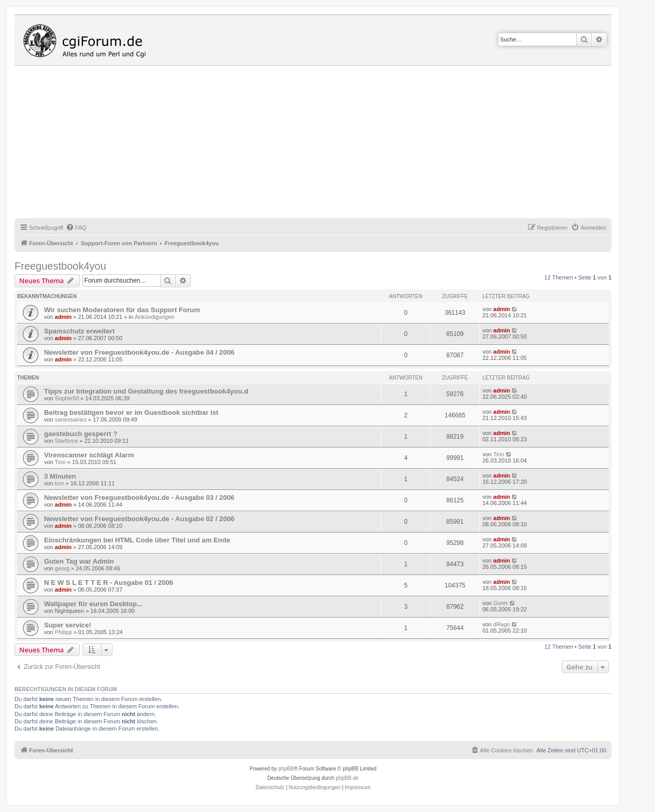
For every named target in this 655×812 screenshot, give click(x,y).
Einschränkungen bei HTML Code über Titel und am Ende (137, 540)
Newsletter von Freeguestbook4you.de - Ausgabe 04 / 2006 (139, 352)
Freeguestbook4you (60, 266)
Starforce (67, 441)
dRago (502, 624)
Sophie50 (67, 398)
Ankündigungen (154, 317)
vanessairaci (71, 419)
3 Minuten (60, 476)
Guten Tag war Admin (79, 561)
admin (63, 317)
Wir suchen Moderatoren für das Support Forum (122, 310)
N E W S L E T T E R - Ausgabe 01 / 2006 (109, 583)
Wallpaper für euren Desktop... (93, 604)
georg (62, 568)
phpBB (286, 769)
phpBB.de (347, 778)
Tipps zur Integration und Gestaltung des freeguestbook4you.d (146, 391)
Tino (60, 462)
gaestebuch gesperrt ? (81, 434)
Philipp (63, 632)
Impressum (357, 787)
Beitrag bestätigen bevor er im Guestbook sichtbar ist (131, 412)
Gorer (501, 603)
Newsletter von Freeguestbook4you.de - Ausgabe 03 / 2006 (139, 498)
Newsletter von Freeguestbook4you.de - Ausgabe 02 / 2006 (139, 519)
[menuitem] (76, 228)
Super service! (68, 625)
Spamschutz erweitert (79, 331)
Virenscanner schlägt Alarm (89, 455)
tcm (60, 483)
